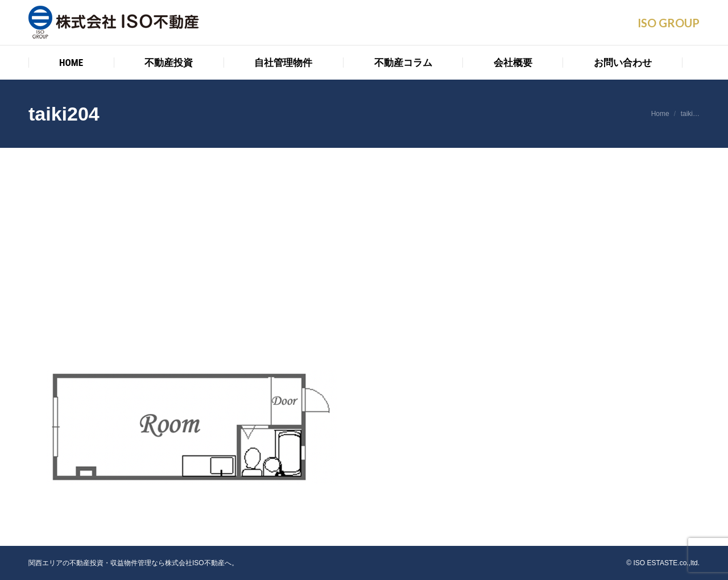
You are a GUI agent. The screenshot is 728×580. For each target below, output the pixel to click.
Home (660, 114)
